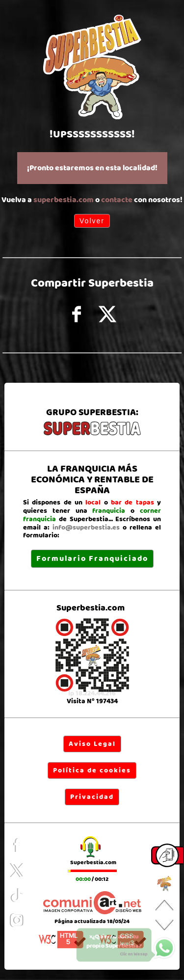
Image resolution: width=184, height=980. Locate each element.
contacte (117, 200)
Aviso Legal (92, 744)
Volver (92, 221)
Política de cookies (92, 770)
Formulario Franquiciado (92, 559)
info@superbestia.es (86, 528)
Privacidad (92, 797)
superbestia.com (64, 200)
